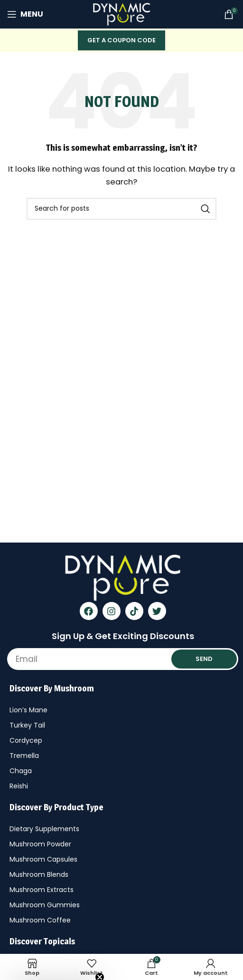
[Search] (121, 209)
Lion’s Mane (28, 710)
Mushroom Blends (39, 874)
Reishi (19, 786)
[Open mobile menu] (25, 14)
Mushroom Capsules (43, 859)
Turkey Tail (27, 725)
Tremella (24, 756)
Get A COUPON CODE (121, 40)
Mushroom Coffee (40, 920)
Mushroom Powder (40, 844)
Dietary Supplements (44, 829)
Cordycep (26, 740)
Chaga (21, 771)
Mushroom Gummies (45, 905)
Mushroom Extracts (42, 890)
